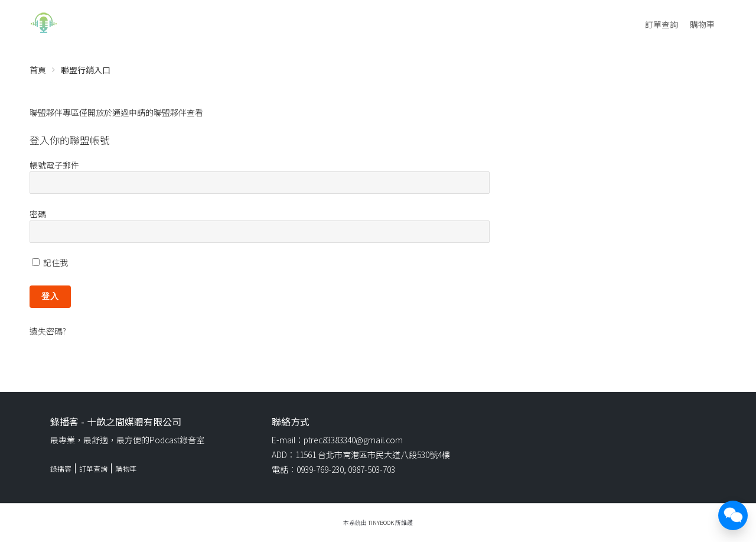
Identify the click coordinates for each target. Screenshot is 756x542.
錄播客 (61, 468)
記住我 (50, 262)
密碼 (38, 214)
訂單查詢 (661, 24)
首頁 (38, 70)
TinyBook (381, 522)
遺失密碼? (48, 331)
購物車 (702, 24)
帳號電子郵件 (54, 165)
